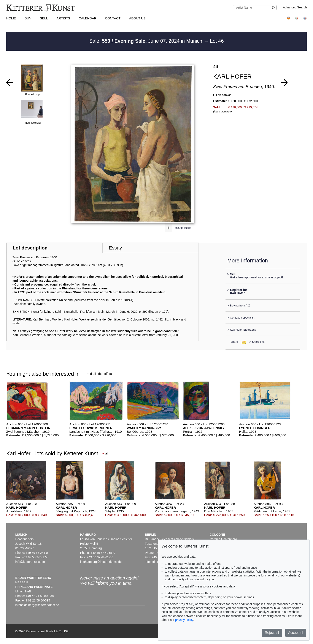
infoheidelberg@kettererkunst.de (37, 605)
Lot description (30, 248)
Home (11, 18)
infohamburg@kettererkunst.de (101, 562)
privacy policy (184, 620)
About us (137, 18)
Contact (113, 18)
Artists (63, 18)
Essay (115, 248)
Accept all (296, 633)
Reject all (272, 633)
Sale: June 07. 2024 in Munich (146, 41)
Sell (44, 18)
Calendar (88, 18)
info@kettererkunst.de (30, 562)
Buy (28, 18)
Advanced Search (295, 7)
